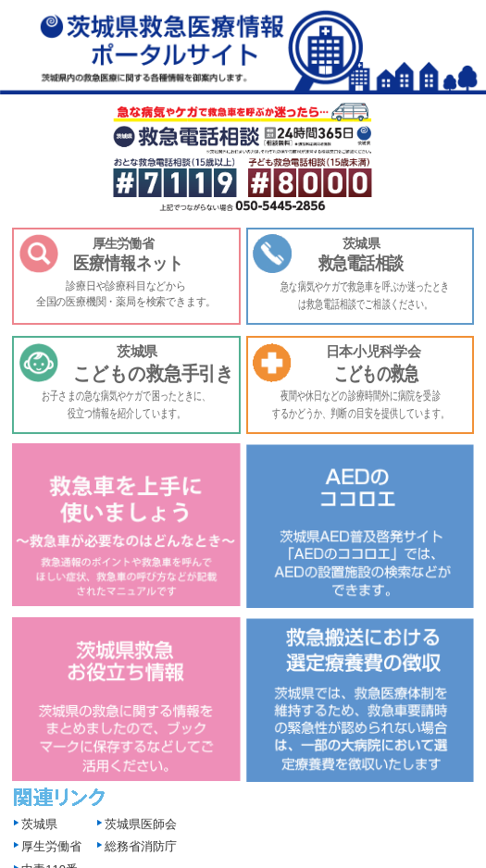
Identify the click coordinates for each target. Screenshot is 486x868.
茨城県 (39, 824)
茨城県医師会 (141, 824)
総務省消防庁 (141, 846)
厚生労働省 (51, 846)
